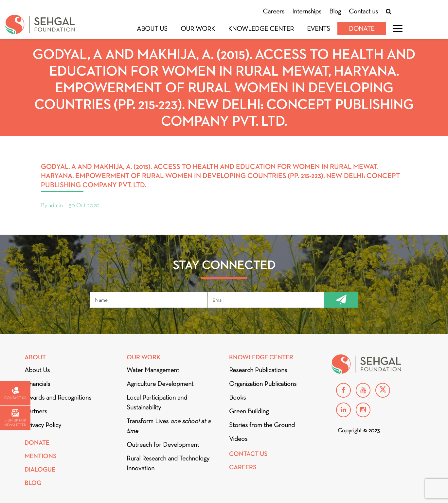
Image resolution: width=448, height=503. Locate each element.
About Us (152, 28)
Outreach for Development (163, 444)
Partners (36, 411)
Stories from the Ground (262, 425)
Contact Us (248, 454)
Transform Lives (169, 426)
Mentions (41, 456)
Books (237, 397)
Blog (335, 11)
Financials (37, 384)
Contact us (363, 11)
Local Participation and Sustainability (157, 402)
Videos (238, 439)
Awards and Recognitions (58, 397)
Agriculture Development (160, 384)
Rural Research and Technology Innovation (168, 463)
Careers (274, 11)
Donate (362, 28)
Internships (307, 11)
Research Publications (258, 370)
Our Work (198, 28)
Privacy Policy (43, 425)
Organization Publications (263, 384)
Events (319, 28)
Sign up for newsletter (15, 418)
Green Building (249, 411)
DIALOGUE (40, 469)
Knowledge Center (261, 28)
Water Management (153, 370)
